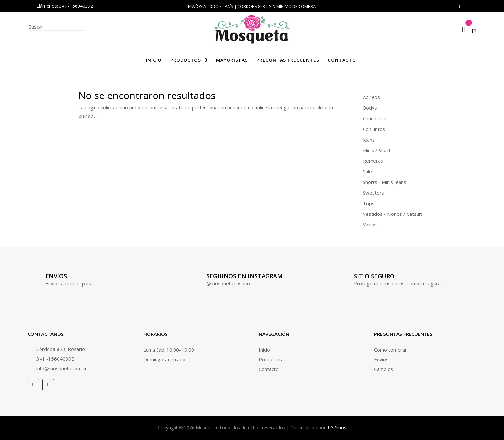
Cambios (384, 369)
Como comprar (391, 350)
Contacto (342, 60)
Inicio (154, 60)
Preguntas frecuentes (288, 60)
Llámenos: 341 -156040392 (65, 6)
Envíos (381, 359)
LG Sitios (337, 428)
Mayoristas (232, 60)
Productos (186, 60)
